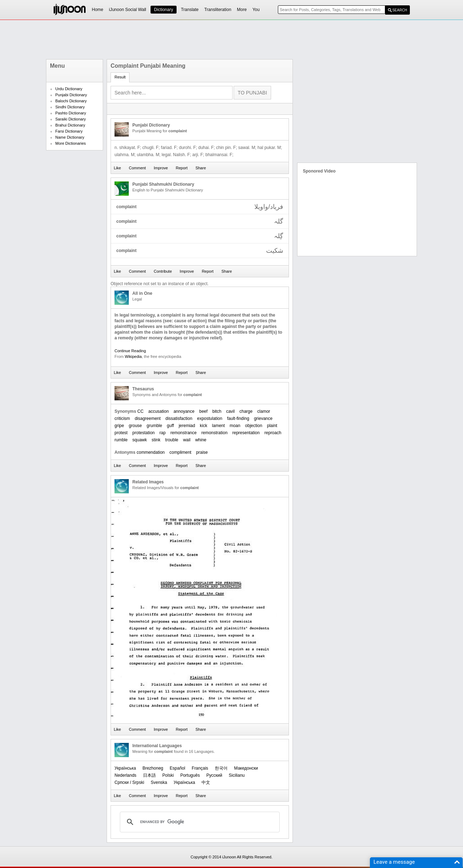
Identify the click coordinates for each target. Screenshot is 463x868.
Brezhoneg (153, 768)
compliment (180, 452)
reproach (273, 433)
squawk (140, 440)
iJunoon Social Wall (128, 10)
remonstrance (184, 433)
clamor (264, 411)
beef (203, 411)
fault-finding (238, 418)
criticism (122, 418)
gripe (119, 426)
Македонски (246, 768)
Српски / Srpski (129, 782)
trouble (172, 440)
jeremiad (187, 426)
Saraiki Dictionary (71, 119)
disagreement (148, 418)
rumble (121, 440)
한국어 (221, 768)
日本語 (149, 775)
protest (121, 433)
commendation (151, 452)
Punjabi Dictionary (71, 95)
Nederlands (125, 775)
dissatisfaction (179, 418)
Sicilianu (237, 775)
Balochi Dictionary (71, 101)
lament (218, 426)
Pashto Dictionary (71, 113)
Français (200, 768)
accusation (159, 411)
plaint (272, 426)
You (256, 10)
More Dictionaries (71, 143)
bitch (217, 411)
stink (156, 440)
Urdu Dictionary (69, 89)
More (242, 10)
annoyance (184, 411)
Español (177, 768)
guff (171, 426)
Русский (214, 775)
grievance (263, 418)
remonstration (215, 433)
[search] (199, 822)
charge (246, 411)
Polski (168, 775)
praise (202, 452)
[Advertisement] (231, 40)
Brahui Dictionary (70, 125)
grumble (154, 426)
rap (162, 433)
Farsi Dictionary (69, 131)
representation (246, 433)
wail (187, 440)
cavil (230, 411)
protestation (144, 433)
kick (203, 426)
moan (235, 426)
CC (140, 411)
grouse (135, 426)
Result (120, 77)
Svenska (159, 782)
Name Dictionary (70, 137)
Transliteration (218, 10)
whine (201, 440)
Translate (190, 10)
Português (190, 775)
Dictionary (164, 10)
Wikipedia (133, 356)
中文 (206, 782)
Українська (125, 768)
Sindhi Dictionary (70, 107)
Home (98, 10)
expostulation (210, 418)
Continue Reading (130, 351)
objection (254, 426)
